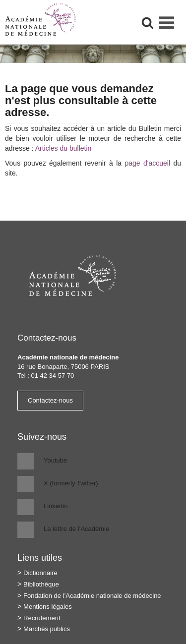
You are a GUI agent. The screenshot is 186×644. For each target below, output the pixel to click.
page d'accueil (147, 163)
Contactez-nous (50, 400)
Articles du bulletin (63, 148)
